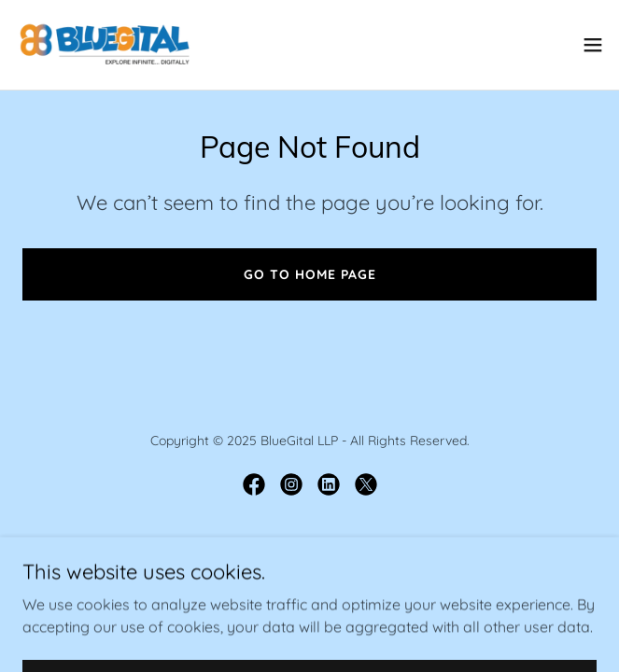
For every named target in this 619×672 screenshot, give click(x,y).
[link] (105, 45)
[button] (593, 45)
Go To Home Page (310, 274)
